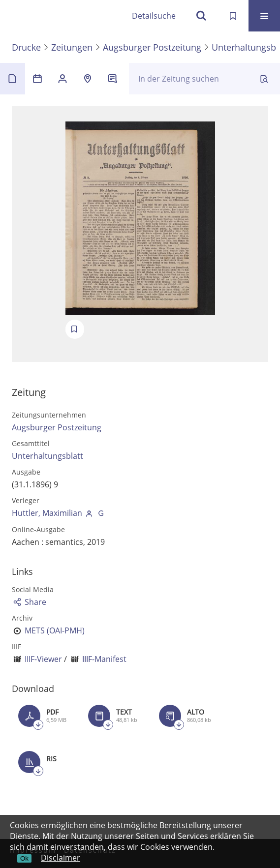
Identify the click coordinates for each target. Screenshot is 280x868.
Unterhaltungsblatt (47, 456)
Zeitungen (72, 47)
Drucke (26, 47)
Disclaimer (61, 858)
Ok (24, 858)
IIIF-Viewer (43, 659)
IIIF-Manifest (104, 659)
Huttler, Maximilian (47, 513)
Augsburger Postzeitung (152, 47)
